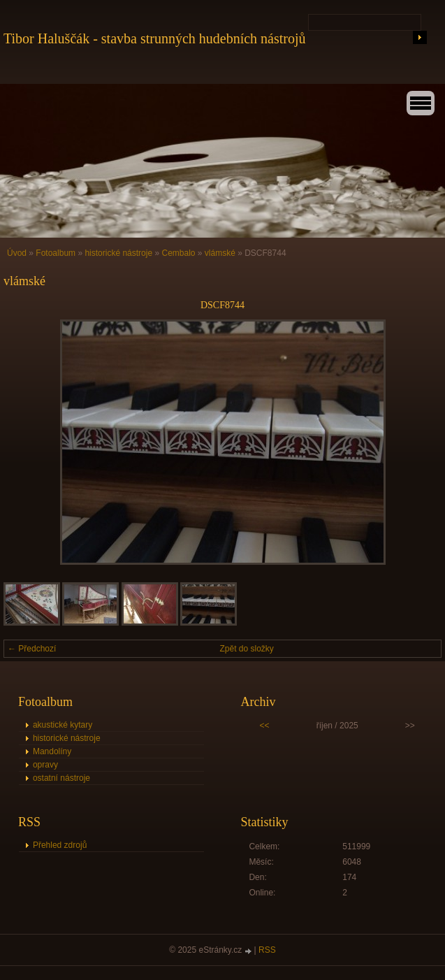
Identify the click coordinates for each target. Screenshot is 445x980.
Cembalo (178, 253)
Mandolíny (52, 751)
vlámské (220, 253)
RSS (267, 950)
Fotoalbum (56, 253)
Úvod (17, 253)
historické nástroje (118, 253)
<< (265, 726)
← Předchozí (32, 649)
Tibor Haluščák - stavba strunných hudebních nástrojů (155, 38)
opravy (45, 765)
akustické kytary (63, 725)
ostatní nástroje (61, 778)
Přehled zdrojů (60, 845)
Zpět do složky (247, 649)
